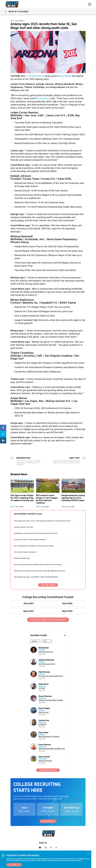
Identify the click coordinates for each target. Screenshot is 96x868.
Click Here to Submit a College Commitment (48, 620)
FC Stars (42, 688)
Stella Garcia (43, 684)
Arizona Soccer (36, 76)
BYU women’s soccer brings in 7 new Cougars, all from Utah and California (47, 499)
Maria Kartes (43, 732)
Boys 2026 (67, 611)
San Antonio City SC (46, 652)
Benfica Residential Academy (49, 737)
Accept (14, 865)
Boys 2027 (29, 611)
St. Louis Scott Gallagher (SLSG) (51, 676)
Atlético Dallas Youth (47, 664)
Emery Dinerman (45, 696)
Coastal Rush (44, 712)
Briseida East (44, 648)
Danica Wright (44, 708)
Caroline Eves (44, 720)
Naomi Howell (44, 757)
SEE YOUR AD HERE (48, 585)
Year (45, 641)
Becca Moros (64, 76)
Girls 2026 (67, 603)
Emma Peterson (45, 745)
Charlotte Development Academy (51, 700)
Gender (34, 641)
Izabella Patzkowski (46, 660)
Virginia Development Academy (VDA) (52, 749)
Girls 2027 (29, 603)
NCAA (12, 21)
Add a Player (48, 821)
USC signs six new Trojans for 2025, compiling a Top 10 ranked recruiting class (22, 498)
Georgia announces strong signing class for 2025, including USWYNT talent (73, 498)
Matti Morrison (44, 672)
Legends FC (42, 724)
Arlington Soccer (45, 761)
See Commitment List (48, 770)
